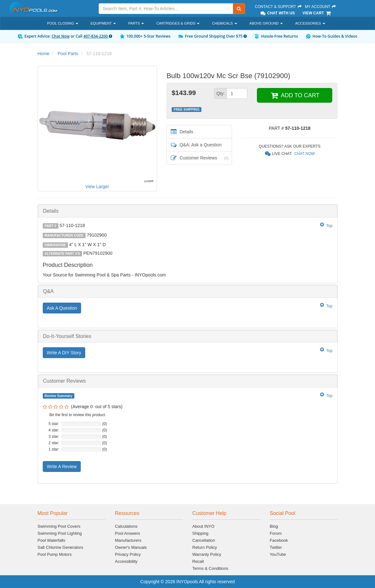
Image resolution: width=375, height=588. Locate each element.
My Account (320, 7)
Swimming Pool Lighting (60, 533)
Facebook (279, 540)
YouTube (278, 554)
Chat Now (61, 36)
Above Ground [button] (266, 23)
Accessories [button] (310, 23)
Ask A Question (62, 308)
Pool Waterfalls (52, 540)
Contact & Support (278, 7)
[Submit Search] (239, 9)
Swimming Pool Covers (59, 526)
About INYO (203, 526)
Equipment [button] (103, 23)
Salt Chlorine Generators (60, 547)
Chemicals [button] (224, 23)
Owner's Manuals (131, 547)
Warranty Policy (207, 554)
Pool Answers (127, 533)
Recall (198, 561)
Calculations (126, 526)
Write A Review (62, 467)
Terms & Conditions (210, 568)
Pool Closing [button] (63, 23)
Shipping (201, 533)
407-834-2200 (97, 36)
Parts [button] (136, 23)
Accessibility (126, 561)
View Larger (97, 187)
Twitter (276, 547)
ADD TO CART (295, 95)
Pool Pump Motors (55, 554)
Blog (274, 526)
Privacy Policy (128, 554)
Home (44, 54)
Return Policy (205, 547)
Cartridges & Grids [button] (178, 23)
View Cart (317, 13)
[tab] (188, 211)
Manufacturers (128, 540)
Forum (276, 533)
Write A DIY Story (64, 353)
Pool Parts (68, 54)
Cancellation (204, 540)
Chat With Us (277, 13)
